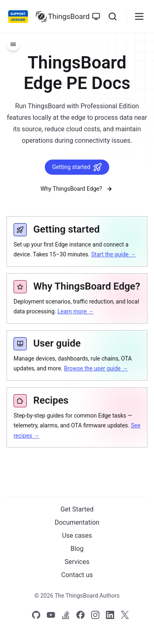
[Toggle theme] (96, 16)
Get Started (77, 509)
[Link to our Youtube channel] (51, 615)
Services (77, 562)
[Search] (113, 16)
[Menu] (13, 44)
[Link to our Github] (36, 615)
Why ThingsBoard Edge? (77, 189)
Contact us (77, 575)
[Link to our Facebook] (80, 615)
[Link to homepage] (62, 16)
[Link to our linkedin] (110, 615)
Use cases (77, 536)
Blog (77, 549)
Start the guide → (114, 254)
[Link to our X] (125, 615)
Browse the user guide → (96, 368)
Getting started (77, 167)
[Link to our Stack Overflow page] (66, 615)
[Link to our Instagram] (95, 615)
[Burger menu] (139, 16)
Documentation (77, 522)
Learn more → (76, 311)
